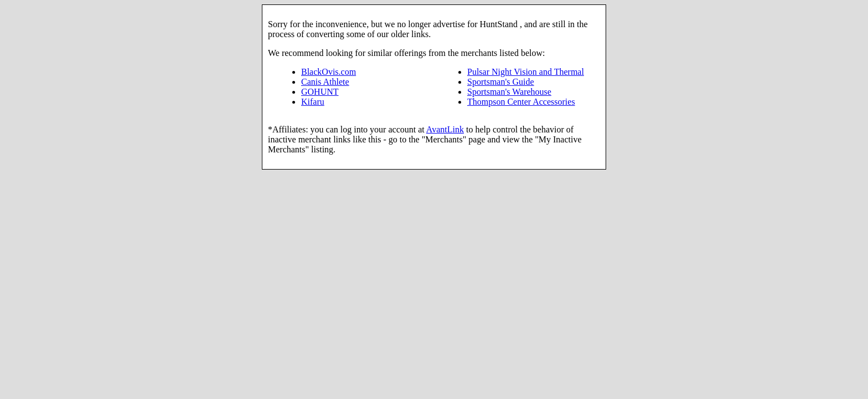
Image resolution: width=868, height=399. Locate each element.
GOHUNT (320, 92)
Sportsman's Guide (501, 82)
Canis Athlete (325, 82)
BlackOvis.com (329, 72)
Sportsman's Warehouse (509, 92)
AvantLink (445, 129)
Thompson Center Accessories (521, 102)
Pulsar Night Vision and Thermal (526, 72)
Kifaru (313, 102)
